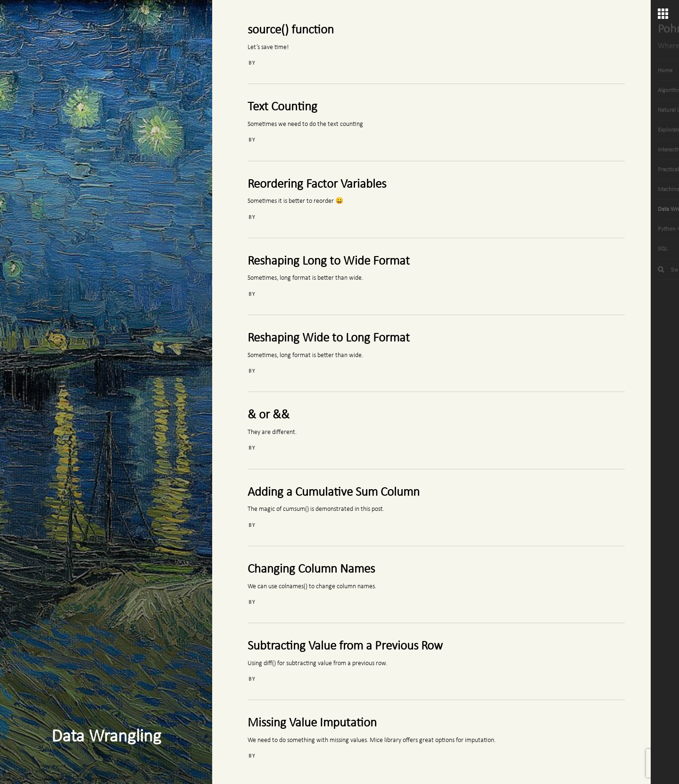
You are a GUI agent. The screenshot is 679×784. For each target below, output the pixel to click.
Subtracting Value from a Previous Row (345, 646)
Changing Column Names (311, 570)
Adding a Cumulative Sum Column (334, 493)
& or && (269, 415)
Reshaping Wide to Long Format (329, 338)
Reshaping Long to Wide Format (329, 262)
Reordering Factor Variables (317, 185)
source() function (291, 30)
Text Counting (282, 107)
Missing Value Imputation (312, 723)
